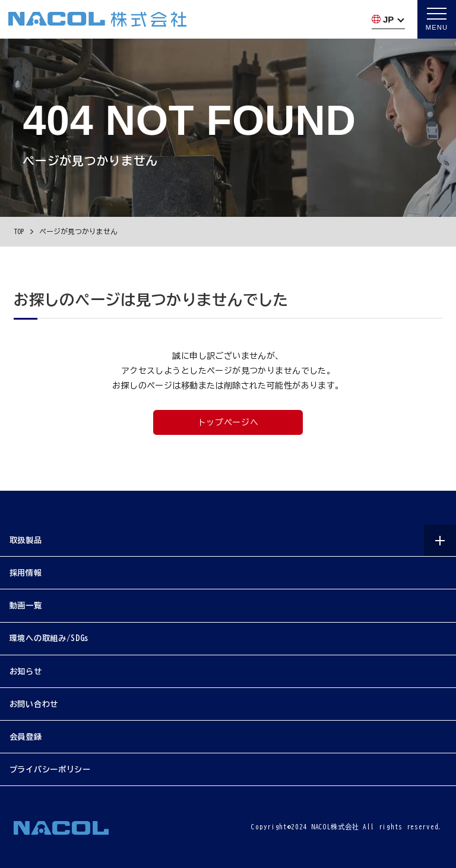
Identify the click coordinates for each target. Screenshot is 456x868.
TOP (19, 231)
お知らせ (26, 671)
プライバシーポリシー (50, 770)
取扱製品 (26, 540)
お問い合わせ (34, 704)
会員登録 (26, 737)
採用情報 (26, 573)
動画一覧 (26, 605)
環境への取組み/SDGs (49, 639)
